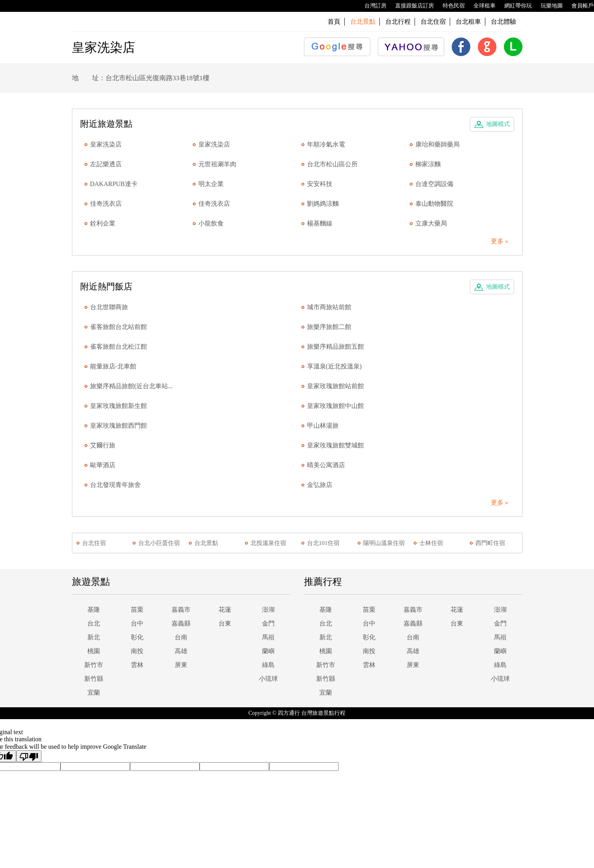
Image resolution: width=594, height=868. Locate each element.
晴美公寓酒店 (326, 465)
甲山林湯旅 (323, 426)
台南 (181, 637)
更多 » (500, 241)
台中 (137, 623)
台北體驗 (503, 22)
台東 (225, 623)
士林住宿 (431, 543)
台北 (94, 623)
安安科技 (320, 184)
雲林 (137, 665)
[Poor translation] (29, 756)
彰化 (137, 637)
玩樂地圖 (548, 6)
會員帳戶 (579, 6)
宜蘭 (94, 692)
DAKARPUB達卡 (114, 184)
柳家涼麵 (428, 164)
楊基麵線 (320, 223)
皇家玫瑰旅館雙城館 (336, 445)
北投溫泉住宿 (268, 543)
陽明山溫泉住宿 (384, 543)
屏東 (181, 665)
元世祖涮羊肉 (217, 164)
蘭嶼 (268, 651)
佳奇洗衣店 (106, 204)
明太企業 (211, 184)
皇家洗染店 (106, 144)
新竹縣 (94, 679)
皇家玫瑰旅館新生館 (119, 406)
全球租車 (481, 6)
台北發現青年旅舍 (115, 485)
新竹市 (94, 665)
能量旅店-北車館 (113, 366)
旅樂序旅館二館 (329, 327)
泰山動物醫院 (434, 204)
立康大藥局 (431, 223)
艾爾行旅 (103, 445)
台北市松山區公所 (332, 164)
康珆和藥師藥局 (437, 144)
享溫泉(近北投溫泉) (335, 366)
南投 (137, 651)
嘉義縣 (181, 623)
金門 (268, 623)
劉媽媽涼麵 (323, 204)
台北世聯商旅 (109, 307)
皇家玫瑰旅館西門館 (119, 426)
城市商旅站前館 (329, 307)
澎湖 (268, 610)
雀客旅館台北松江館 (119, 347)
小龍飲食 (211, 223)
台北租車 (468, 22)
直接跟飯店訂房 (411, 6)
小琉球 (268, 679)
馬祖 (268, 637)
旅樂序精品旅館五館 (336, 347)
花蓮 (225, 610)
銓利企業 (103, 223)
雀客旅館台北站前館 (119, 327)
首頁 (334, 22)
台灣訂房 (371, 6)
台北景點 (206, 543)
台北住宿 (433, 22)
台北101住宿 (323, 543)
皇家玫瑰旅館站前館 (336, 386)
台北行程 (398, 22)
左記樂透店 (106, 164)
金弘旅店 (320, 485)
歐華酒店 (103, 465)
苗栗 (137, 610)
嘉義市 (181, 610)
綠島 (268, 665)
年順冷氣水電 (326, 144)
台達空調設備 (434, 184)
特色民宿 (450, 6)
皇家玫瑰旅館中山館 (336, 406)
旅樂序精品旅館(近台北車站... (131, 386)
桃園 (94, 651)
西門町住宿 (490, 543)
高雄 (181, 651)
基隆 (94, 610)
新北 (94, 637)
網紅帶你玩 (514, 6)
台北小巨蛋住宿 (159, 543)
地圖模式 (498, 124)
